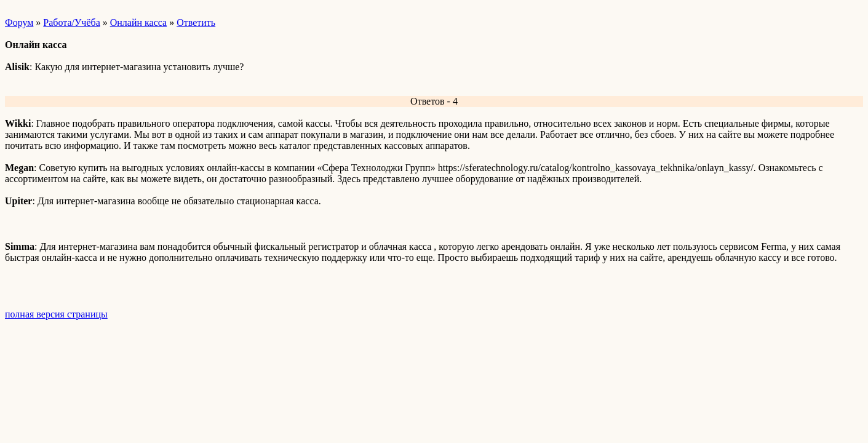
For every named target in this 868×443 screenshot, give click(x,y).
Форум (19, 22)
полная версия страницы (56, 314)
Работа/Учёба (71, 22)
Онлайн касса (138, 22)
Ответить (196, 22)
